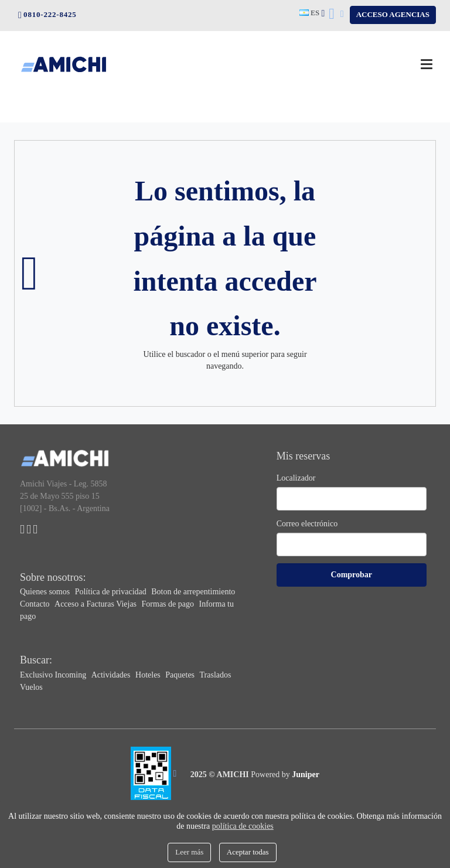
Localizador (296, 478)
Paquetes (181, 675)
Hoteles (149, 675)
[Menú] (427, 64)
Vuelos (31, 687)
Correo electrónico (307, 524)
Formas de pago (169, 604)
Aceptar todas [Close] (248, 852)
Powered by (285, 775)
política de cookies (243, 826)
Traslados (216, 675)
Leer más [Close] (189, 852)
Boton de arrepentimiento (193, 592)
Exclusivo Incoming (54, 675)
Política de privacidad (112, 592)
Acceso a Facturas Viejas (97, 604)
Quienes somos (46, 592)
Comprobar (352, 575)
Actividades (112, 675)
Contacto (36, 604)
